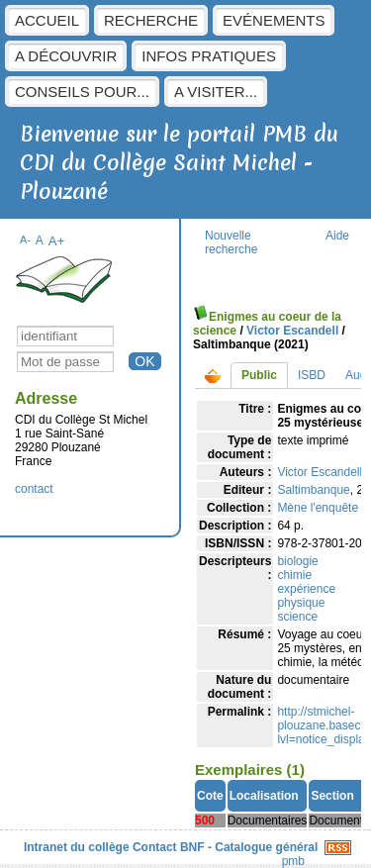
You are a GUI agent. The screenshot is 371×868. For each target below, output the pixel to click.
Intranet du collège (77, 847)
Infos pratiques (209, 56)
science (297, 617)
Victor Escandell (292, 331)
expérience (306, 589)
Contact (155, 847)
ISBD (312, 375)
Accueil (47, 20)
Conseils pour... (82, 92)
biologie (297, 561)
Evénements (274, 20)
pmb (293, 861)
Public (259, 375)
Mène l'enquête (318, 508)
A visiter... (216, 92)
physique (301, 603)
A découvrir (66, 56)
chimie (294, 575)
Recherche (151, 20)
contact (34, 489)
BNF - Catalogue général (249, 847)
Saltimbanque (313, 490)
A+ (57, 241)
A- (25, 240)
